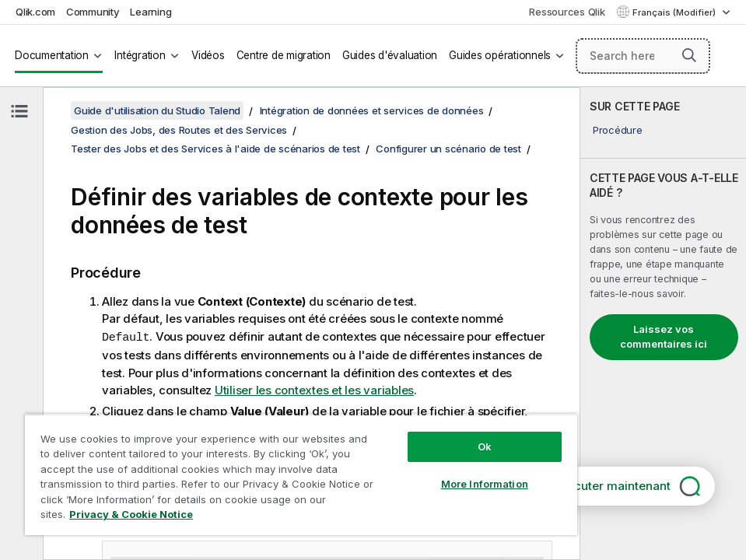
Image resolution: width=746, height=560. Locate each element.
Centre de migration (284, 55)
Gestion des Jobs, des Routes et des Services (179, 130)
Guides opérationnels (500, 55)
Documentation (52, 55)
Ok (485, 446)
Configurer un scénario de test (448, 149)
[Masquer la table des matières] (19, 111)
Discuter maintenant (614, 486)
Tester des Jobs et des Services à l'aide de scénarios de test (215, 149)
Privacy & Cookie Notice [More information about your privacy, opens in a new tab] (131, 514)
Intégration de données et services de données (372, 110)
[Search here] (643, 56)
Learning (151, 12)
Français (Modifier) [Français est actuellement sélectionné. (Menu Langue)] (675, 12)
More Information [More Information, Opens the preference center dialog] (485, 484)
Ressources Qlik (567, 12)
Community (93, 12)
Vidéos (208, 55)
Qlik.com (35, 12)
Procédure (618, 130)
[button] (689, 55)
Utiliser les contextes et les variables (314, 389)
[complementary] (663, 324)
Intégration (140, 55)
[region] (301, 474)
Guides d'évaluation (390, 55)
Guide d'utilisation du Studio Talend (157, 110)
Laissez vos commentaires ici (664, 337)
